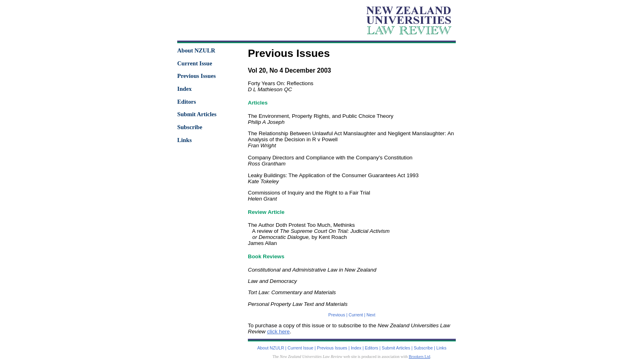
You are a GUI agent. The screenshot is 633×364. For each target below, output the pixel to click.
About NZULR (196, 50)
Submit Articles (197, 114)
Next (371, 315)
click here (278, 332)
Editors (187, 102)
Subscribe (190, 127)
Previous (336, 315)
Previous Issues (196, 76)
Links (184, 140)
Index (184, 89)
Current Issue (195, 63)
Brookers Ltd (419, 357)
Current (356, 315)
